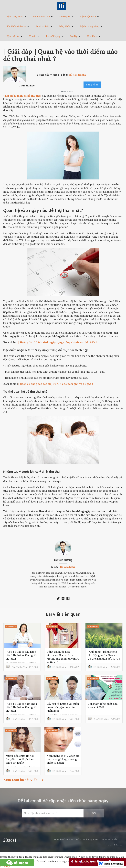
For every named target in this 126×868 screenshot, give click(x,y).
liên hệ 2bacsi (115, 845)
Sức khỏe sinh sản (16, 26)
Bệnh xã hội (13, 36)
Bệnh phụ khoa (15, 16)
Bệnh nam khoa (41, 16)
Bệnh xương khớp (90, 26)
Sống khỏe (65, 26)
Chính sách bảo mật (112, 840)
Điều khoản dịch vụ (87, 840)
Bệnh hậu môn (88, 16)
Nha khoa (92, 36)
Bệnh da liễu (42, 26)
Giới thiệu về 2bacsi (63, 840)
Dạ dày (73, 36)
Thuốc (32, 36)
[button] (16, 16)
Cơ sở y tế (65, 16)
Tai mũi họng (53, 36)
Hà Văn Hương (63, 560)
